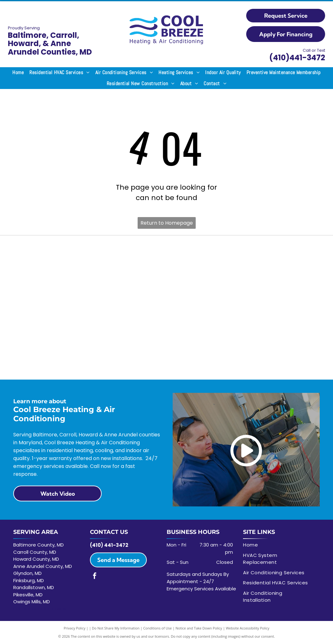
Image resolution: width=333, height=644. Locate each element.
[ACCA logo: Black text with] (52, 250)
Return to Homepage (167, 223)
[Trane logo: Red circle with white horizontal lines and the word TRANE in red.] (205, 250)
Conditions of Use (158, 628)
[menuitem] (18, 73)
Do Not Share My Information (116, 628)
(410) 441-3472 (109, 545)
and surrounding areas (40, 609)
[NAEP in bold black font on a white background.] (281, 250)
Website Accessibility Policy (247, 628)
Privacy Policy (75, 628)
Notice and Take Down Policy (199, 628)
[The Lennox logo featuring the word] (128, 250)
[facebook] (95, 577)
